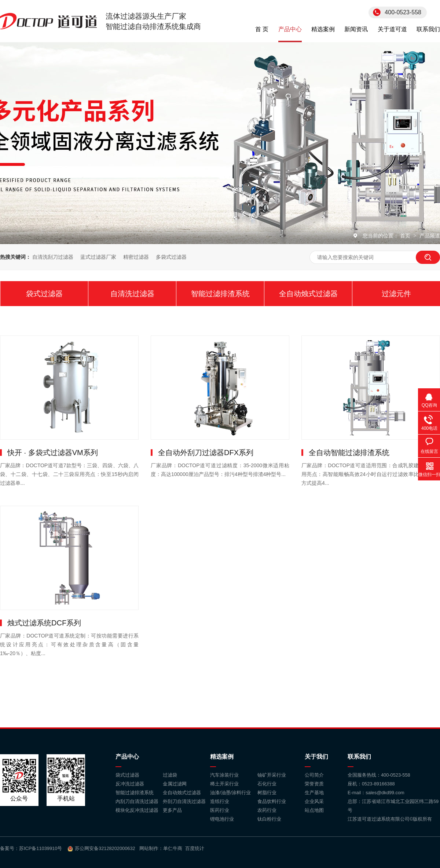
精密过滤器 (136, 257)
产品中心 (290, 29)
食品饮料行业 (272, 801)
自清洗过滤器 (132, 294)
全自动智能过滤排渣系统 (349, 453)
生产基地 (314, 793)
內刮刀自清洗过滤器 (137, 801)
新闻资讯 (356, 29)
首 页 (262, 29)
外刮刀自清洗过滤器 (184, 801)
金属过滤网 (175, 784)
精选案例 (323, 29)
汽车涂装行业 (224, 775)
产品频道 (430, 236)
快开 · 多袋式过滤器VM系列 (53, 453)
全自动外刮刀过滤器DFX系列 (206, 453)
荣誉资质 (314, 784)
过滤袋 (170, 775)
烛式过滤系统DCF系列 (44, 623)
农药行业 (267, 810)
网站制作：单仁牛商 (161, 848)
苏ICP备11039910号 (41, 848)
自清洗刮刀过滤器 (53, 257)
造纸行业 (220, 801)
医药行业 (220, 810)
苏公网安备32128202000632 (105, 848)
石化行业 (267, 784)
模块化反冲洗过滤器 (137, 810)
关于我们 (316, 757)
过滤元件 (396, 294)
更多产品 (172, 810)
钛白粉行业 (269, 819)
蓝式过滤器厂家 (98, 257)
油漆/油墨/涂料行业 (230, 793)
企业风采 (314, 801)
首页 (406, 236)
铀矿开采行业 (272, 775)
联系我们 (428, 29)
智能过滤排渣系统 (220, 294)
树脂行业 (267, 793)
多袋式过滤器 (171, 257)
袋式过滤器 (44, 294)
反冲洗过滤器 (130, 784)
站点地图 (314, 810)
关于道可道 (392, 29)
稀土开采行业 (224, 784)
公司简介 (314, 775)
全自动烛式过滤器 (308, 294)
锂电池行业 (222, 819)
